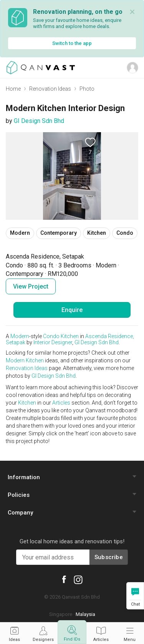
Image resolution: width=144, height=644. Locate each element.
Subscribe (109, 557)
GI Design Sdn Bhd (39, 121)
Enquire (72, 310)
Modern (20, 336)
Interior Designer (53, 342)
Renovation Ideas (50, 89)
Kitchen (70, 336)
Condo (51, 336)
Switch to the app (72, 43)
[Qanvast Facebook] (64, 579)
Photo (87, 89)
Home (13, 89)
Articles (61, 403)
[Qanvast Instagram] (78, 579)
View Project (31, 286)
